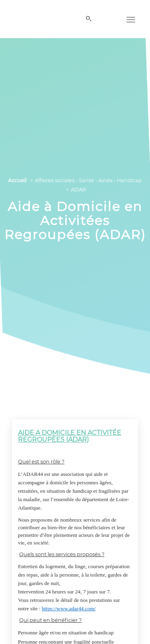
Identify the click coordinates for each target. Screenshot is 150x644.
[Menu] (131, 19)
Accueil (17, 180)
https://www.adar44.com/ (69, 608)
